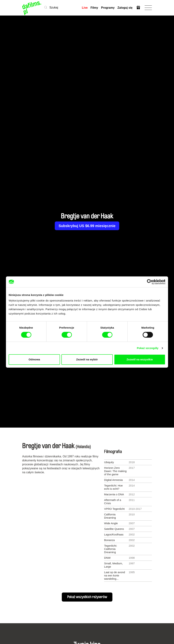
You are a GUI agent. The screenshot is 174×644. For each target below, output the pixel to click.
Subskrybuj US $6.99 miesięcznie (87, 226)
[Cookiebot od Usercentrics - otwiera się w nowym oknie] (150, 282)
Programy (108, 8)
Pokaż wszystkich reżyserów (87, 597)
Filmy (94, 8)
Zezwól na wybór (87, 359)
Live (85, 8)
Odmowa (34, 359)
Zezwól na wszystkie (140, 359)
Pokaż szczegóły (148, 348)
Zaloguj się (125, 8)
